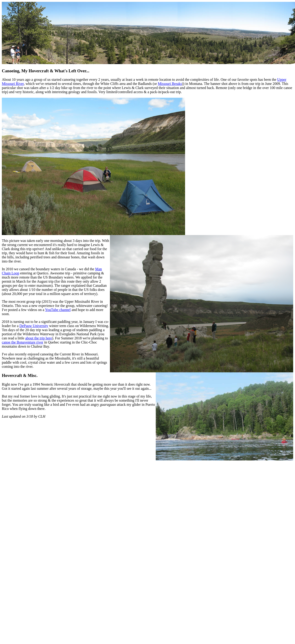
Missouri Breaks (170, 84)
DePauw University (34, 326)
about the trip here (39, 338)
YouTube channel (58, 310)
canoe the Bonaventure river (23, 342)
